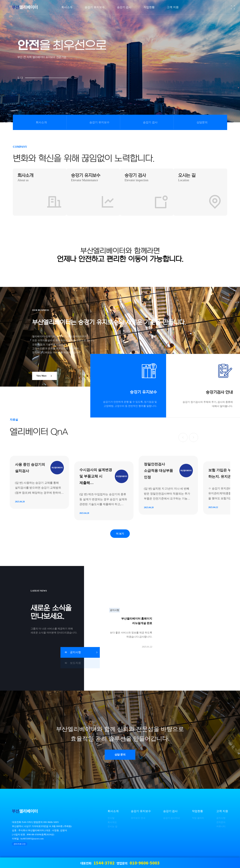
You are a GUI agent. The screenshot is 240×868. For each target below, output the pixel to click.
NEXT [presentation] (223, 65)
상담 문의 (120, 757)
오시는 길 (112, 828)
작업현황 (197, 813)
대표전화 (97, 863)
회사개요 (112, 824)
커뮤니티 (221, 828)
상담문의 (202, 122)
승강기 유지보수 (99, 122)
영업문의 (138, 863)
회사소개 (41, 122)
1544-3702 (27, 824)
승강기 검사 (150, 122)
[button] (183, 437)
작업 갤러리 (198, 820)
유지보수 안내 (138, 820)
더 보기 (120, 535)
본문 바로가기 (0, 0)
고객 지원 (222, 813)
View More (45, 376)
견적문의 (221, 824)
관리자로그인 (20, 846)
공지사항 (221, 820)
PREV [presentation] (17, 65)
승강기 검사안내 (172, 820)
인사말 (111, 820)
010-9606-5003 (51, 824)
